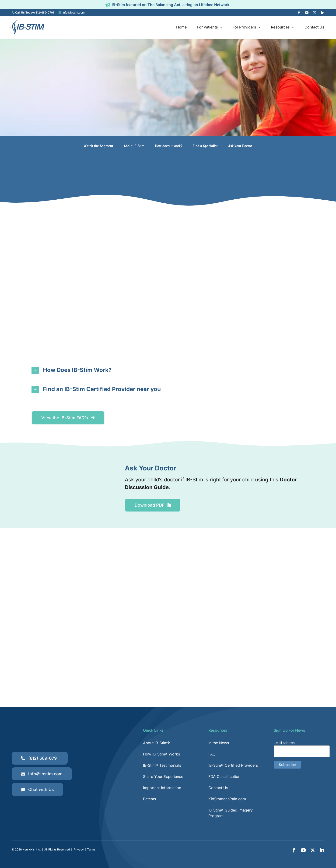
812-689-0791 (45, 12)
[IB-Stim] (27, 21)
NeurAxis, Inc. (31, 849)
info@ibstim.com (74, 12)
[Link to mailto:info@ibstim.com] (60, 13)
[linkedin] (323, 13)
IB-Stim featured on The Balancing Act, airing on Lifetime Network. (171, 5)
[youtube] (307, 13)
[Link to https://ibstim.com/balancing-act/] (108, 5)
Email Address (284, 743)
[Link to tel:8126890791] (13, 13)
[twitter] (315, 13)
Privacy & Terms (84, 849)
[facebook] (299, 13)
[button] (168, 370)
